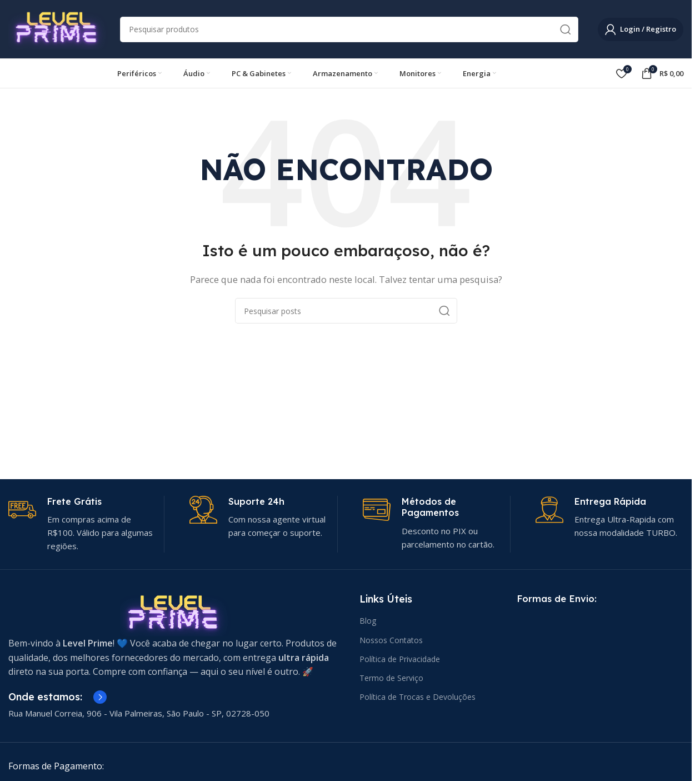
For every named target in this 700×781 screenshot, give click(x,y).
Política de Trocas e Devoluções (417, 697)
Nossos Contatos (391, 640)
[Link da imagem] (176, 613)
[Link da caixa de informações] (82, 524)
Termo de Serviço (391, 678)
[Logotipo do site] (59, 28)
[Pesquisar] (349, 29)
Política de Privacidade (400, 659)
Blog (368, 621)
